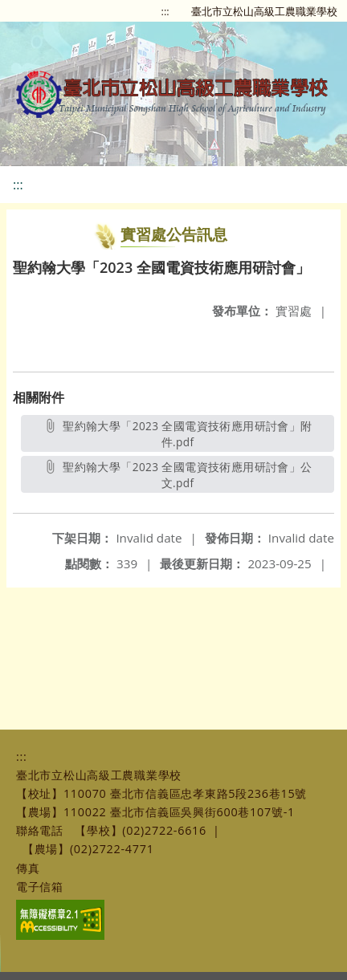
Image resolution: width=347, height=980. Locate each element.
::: (165, 11)
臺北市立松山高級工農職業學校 (264, 11)
